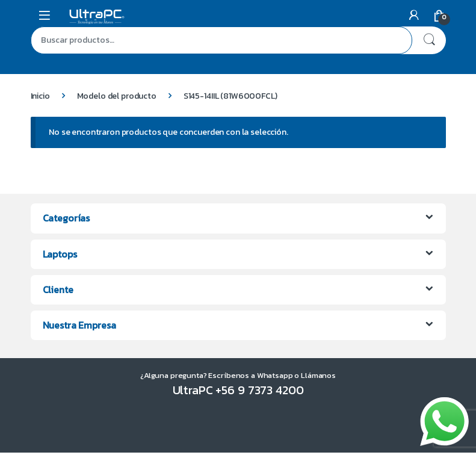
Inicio (40, 96)
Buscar (429, 40)
